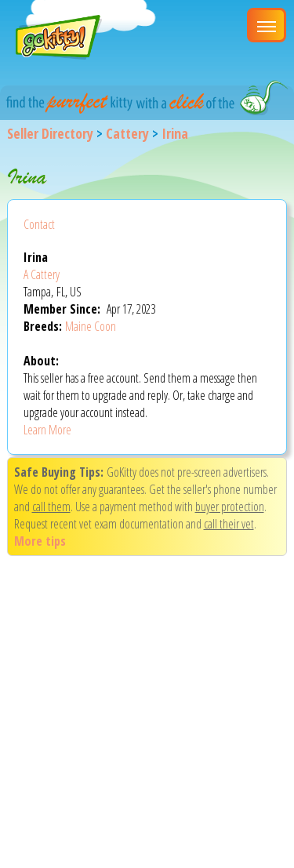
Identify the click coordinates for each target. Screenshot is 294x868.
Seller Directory (50, 133)
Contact (39, 224)
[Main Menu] (267, 25)
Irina (175, 133)
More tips (40, 541)
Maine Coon (91, 326)
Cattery (127, 133)
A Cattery (42, 274)
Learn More (47, 430)
